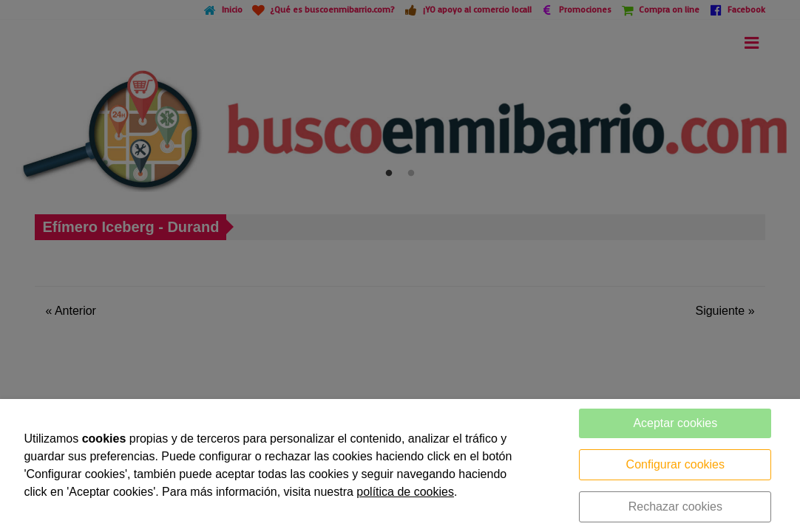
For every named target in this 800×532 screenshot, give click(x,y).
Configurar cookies (675, 464)
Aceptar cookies (675, 423)
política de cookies (405, 492)
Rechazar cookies (675, 507)
